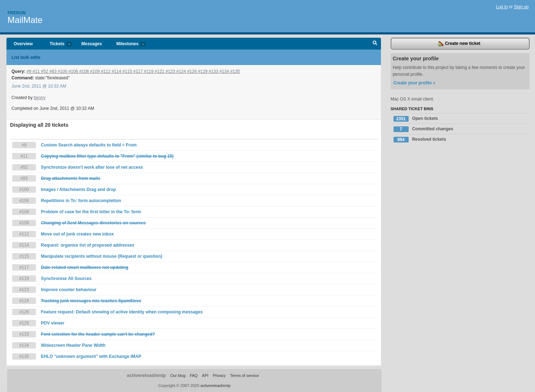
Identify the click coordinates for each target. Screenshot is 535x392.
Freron (17, 13)
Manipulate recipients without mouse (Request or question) (102, 256)
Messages (92, 44)
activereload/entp (146, 375)
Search (375, 44)
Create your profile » (415, 83)
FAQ (194, 375)
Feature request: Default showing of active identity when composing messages (122, 312)
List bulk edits (26, 57)
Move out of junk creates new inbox (77, 234)
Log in (502, 7)
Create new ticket (459, 44)
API (205, 375)
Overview (23, 44)
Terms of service (245, 375)
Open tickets (416, 119)
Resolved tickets (420, 140)
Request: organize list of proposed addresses (88, 245)
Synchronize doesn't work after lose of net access (92, 167)
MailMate (25, 20)
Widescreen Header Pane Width (73, 345)
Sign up (521, 7)
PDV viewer (53, 323)
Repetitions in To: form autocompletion (81, 201)
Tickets (57, 44)
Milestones (127, 44)
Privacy (219, 375)
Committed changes (424, 129)
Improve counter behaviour (69, 290)
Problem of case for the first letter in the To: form (91, 212)
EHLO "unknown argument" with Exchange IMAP (91, 356)
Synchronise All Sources (66, 279)
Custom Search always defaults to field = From (89, 145)
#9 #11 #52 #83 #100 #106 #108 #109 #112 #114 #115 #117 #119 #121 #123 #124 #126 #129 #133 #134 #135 (133, 71)
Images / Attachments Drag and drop (78, 190)
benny (40, 98)
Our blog (178, 375)
